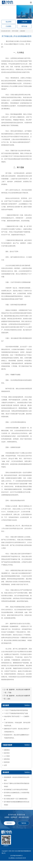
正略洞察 (24, 22)
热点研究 (9, 22)
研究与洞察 (15, 31)
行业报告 (9, 26)
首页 (9, 31)
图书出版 (24, 26)
